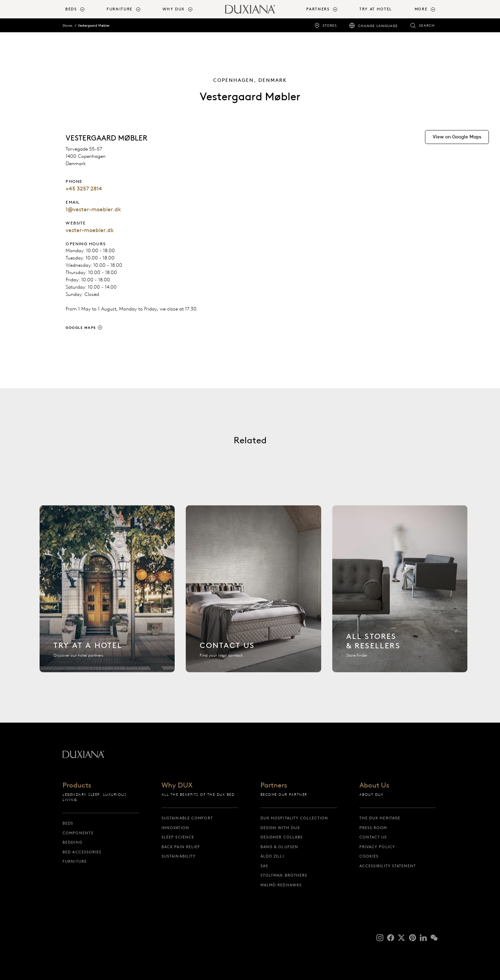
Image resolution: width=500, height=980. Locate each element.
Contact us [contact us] (373, 837)
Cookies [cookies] (369, 856)
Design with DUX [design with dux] (280, 828)
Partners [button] (318, 9)
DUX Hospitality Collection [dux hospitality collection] (294, 818)
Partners (274, 785)
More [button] (421, 9)
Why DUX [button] (174, 9)
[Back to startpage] (250, 9)
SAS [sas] (264, 866)
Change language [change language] (378, 26)
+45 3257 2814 (84, 189)
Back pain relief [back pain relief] (181, 847)
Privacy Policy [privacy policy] (377, 847)
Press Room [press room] (373, 828)
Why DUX (177, 785)
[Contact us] (253, 594)
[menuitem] (83, 9)
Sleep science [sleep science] (178, 837)
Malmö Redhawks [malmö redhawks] (281, 885)
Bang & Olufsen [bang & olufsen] (279, 847)
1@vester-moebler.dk (93, 209)
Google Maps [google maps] (81, 328)
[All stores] (400, 594)
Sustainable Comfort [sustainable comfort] (187, 818)
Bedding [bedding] (72, 842)
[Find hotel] (107, 594)
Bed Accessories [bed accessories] (82, 852)
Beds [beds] (68, 823)
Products (77, 785)
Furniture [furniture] (75, 861)
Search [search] (427, 25)
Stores (67, 25)
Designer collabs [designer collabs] (282, 837)
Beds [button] (71, 9)
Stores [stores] (330, 25)
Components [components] (78, 833)
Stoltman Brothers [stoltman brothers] (284, 875)
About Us (374, 785)
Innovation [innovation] (175, 828)
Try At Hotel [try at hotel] (376, 9)
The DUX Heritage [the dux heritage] (380, 818)
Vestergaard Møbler (94, 25)
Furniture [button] (120, 9)
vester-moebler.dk (90, 230)
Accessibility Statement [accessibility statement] (388, 866)
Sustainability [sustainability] (178, 856)
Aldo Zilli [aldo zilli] (272, 856)
